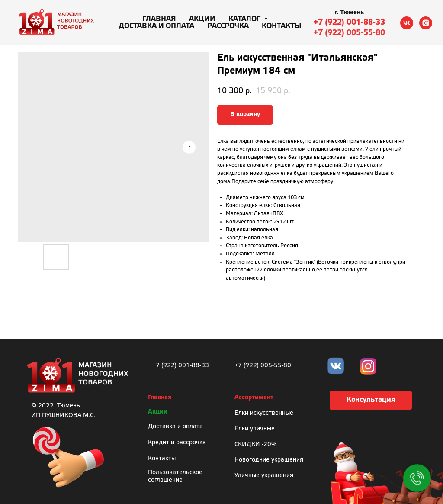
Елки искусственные (264, 413)
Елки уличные (255, 429)
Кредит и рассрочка (177, 443)
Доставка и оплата (156, 26)
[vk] (407, 23)
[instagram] (426, 23)
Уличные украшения (264, 476)
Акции (202, 19)
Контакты (282, 26)
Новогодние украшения (269, 460)
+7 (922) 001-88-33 (349, 23)
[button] (371, 400)
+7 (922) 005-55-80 (349, 33)
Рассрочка (228, 26)
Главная (159, 19)
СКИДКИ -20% (256, 444)
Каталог (245, 19)
